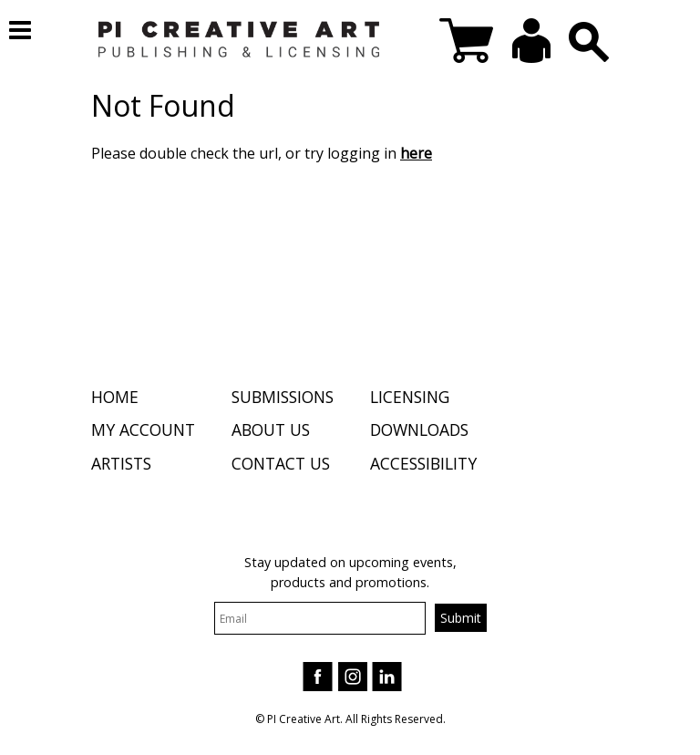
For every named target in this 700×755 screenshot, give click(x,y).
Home (115, 397)
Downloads (419, 429)
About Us (271, 429)
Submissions (283, 397)
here (416, 153)
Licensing (410, 397)
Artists (121, 463)
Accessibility (423, 463)
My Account (143, 429)
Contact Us (281, 463)
